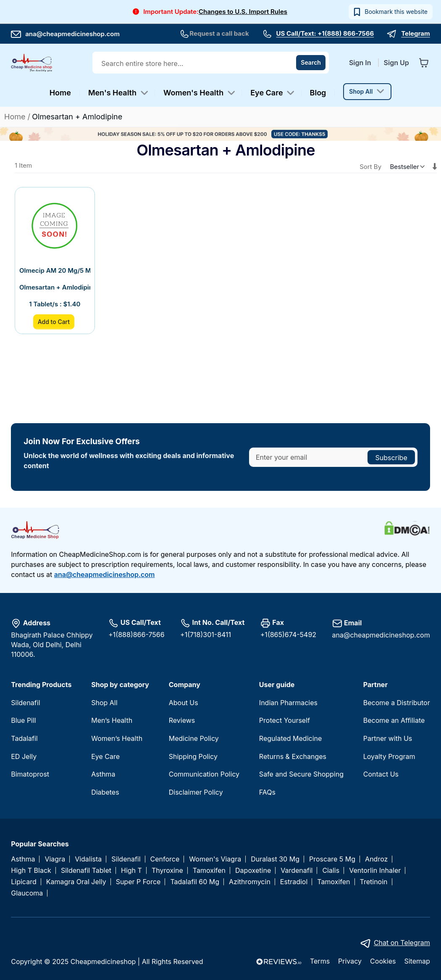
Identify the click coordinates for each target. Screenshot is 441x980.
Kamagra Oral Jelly (76, 882)
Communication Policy (204, 774)
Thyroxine (167, 871)
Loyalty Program (389, 756)
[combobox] (211, 63)
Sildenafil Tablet (86, 871)
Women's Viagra (215, 859)
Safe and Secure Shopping (301, 774)
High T (131, 871)
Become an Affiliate (394, 720)
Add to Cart (54, 322)
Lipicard (24, 882)
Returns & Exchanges (293, 756)
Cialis (331, 871)
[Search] (311, 63)
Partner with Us (388, 738)
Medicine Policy (194, 738)
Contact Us (381, 774)
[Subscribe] (391, 457)
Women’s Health (117, 738)
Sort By (370, 167)
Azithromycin (250, 882)
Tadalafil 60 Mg (195, 882)
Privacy (350, 961)
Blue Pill (23, 720)
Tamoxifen (209, 871)
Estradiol (294, 882)
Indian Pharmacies (288, 703)
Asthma (103, 774)
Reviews (182, 720)
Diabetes (105, 792)
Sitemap (417, 961)
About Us (184, 703)
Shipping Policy (193, 756)
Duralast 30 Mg (275, 859)
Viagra (55, 859)
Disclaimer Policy (196, 792)
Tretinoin (374, 882)
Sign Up (396, 63)
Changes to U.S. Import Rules (243, 12)
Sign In (361, 63)
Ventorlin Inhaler (375, 871)
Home (16, 117)
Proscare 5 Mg (332, 859)
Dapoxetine (253, 871)
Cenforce (165, 859)
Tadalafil (24, 738)
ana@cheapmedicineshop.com (65, 34)
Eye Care (105, 756)
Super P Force (138, 882)
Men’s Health (112, 720)
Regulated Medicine (290, 738)
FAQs (267, 792)
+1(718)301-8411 (206, 635)
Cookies (383, 961)
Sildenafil (25, 703)
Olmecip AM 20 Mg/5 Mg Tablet (55, 270)
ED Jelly (24, 756)
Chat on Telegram (402, 943)
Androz (376, 859)
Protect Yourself (285, 720)
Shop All (104, 703)
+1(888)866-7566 (136, 635)
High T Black (31, 871)
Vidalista (88, 859)
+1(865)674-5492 (288, 635)
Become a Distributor (397, 703)
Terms (320, 961)
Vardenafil (297, 871)
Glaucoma (27, 893)
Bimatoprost (30, 774)
